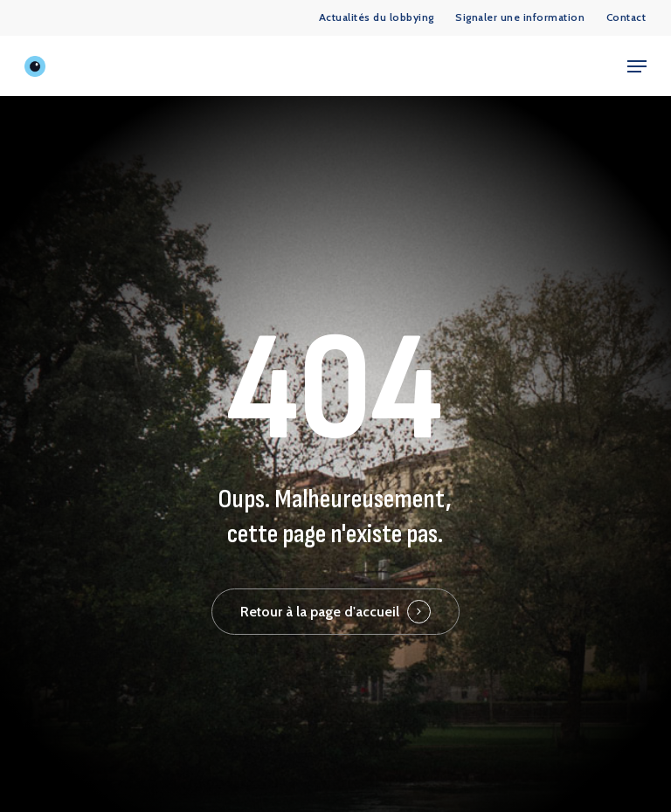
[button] (637, 66)
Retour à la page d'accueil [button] (320, 612)
